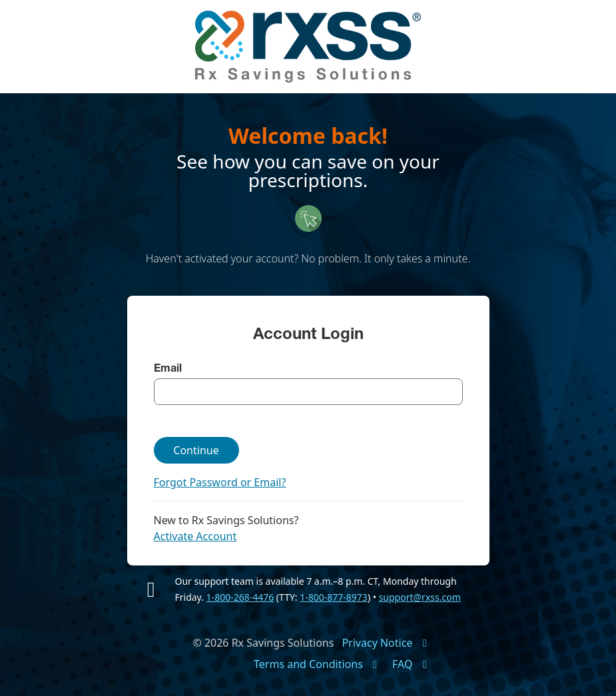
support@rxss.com (420, 597)
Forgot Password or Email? (220, 482)
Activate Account (195, 536)
